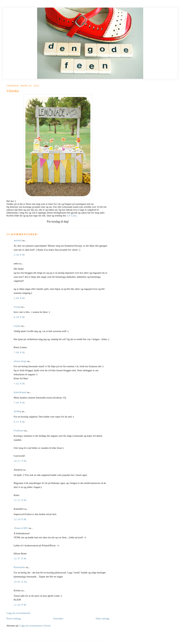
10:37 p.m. (20, 461)
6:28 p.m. (20, 317)
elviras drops (20, 361)
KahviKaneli (20, 392)
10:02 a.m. (21, 582)
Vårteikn (13, 91)
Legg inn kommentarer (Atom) (35, 626)
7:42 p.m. (20, 384)
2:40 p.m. (20, 298)
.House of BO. (21, 528)
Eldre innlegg (103, 618)
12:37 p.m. (20, 558)
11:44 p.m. (20, 605)
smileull (18, 240)
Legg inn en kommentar (18, 613)
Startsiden (58, 618)
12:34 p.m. (20, 519)
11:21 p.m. (20, 500)
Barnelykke (19, 567)
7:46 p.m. (20, 403)
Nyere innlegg (14, 618)
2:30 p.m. (20, 255)
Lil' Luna (72, 215)
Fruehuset (19, 430)
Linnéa (17, 326)
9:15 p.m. (20, 422)
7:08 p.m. (20, 352)
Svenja (17, 307)
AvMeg (17, 411)
